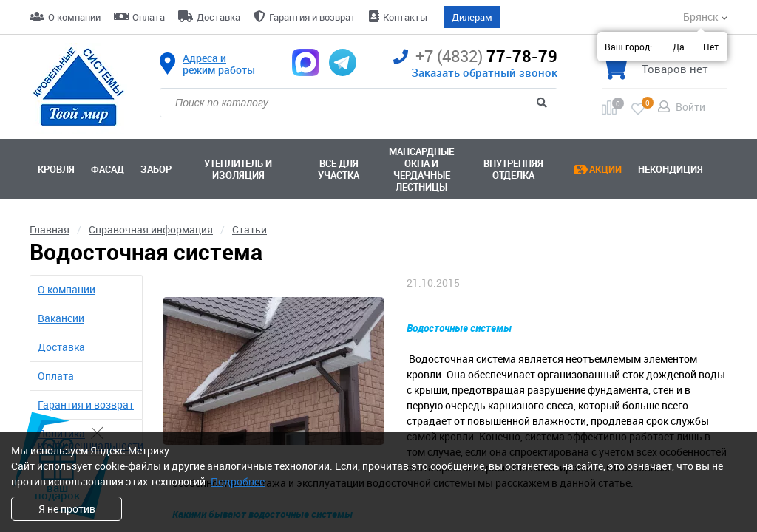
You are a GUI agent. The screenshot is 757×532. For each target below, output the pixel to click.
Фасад (108, 169)
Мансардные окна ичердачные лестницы (421, 169)
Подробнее (238, 481)
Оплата (149, 17)
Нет (711, 47)
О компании (74, 17)
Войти (690, 107)
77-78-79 (475, 57)
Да (679, 47)
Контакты (405, 17)
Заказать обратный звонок (484, 72)
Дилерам (472, 17)
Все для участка (339, 169)
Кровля (56, 169)
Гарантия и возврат (312, 17)
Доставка (218, 17)
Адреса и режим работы (219, 64)
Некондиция (671, 169)
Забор (156, 169)
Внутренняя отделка (513, 169)
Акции (605, 169)
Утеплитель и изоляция (238, 169)
